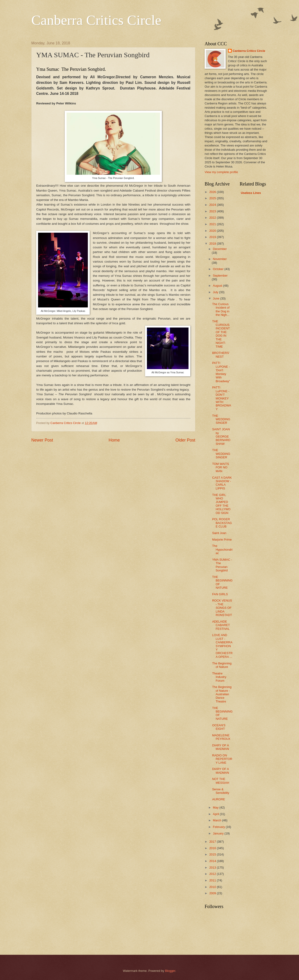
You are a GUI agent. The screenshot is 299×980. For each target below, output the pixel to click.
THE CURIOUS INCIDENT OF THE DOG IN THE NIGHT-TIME (221, 334)
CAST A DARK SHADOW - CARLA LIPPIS (222, 483)
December (220, 249)
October (219, 269)
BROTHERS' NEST (221, 355)
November (220, 259)
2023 (213, 211)
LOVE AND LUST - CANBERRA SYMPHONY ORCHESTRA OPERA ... (222, 646)
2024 (213, 205)
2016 (213, 848)
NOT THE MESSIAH (221, 781)
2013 (213, 868)
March (217, 820)
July (216, 292)
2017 (213, 842)
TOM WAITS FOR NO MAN (221, 467)
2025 (213, 198)
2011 (213, 880)
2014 (213, 861)
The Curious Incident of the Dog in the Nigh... (221, 309)
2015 (213, 854)
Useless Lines (251, 193)
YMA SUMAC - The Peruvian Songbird (222, 565)
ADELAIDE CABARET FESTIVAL (221, 625)
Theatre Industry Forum (219, 677)
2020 (213, 231)
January (219, 833)
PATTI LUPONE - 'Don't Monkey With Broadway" (221, 372)
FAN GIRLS (220, 594)
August (218, 286)
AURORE (219, 799)
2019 (213, 237)
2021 (213, 224)
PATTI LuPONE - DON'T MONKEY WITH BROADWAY (222, 398)
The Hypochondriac (222, 549)
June (217, 298)
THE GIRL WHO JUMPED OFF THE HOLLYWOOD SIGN (221, 504)
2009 (213, 893)
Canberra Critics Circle (96, 20)
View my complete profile (221, 172)
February (219, 827)
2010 (213, 887)
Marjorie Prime (222, 540)
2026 (213, 192)
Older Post (185, 440)
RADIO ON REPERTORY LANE (222, 759)
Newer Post (42, 440)
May (216, 807)
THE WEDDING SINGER (221, 419)
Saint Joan (219, 533)
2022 (213, 218)
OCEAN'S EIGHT (219, 727)
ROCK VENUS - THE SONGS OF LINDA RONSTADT (222, 608)
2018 (213, 244)
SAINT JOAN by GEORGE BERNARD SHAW (221, 437)
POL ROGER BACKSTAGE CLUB (222, 523)
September (220, 276)
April (216, 814)
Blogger (170, 971)
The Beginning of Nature (222, 665)
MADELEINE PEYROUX (221, 737)
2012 (213, 874)
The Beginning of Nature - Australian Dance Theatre (222, 694)
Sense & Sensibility (221, 791)
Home (114, 440)
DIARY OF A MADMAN (221, 747)
